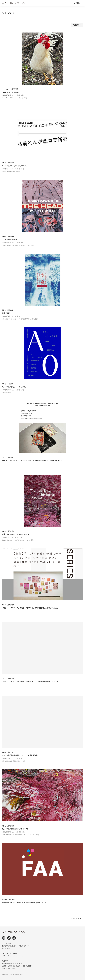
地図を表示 (6, 949)
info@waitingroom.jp (15, 956)
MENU (77, 3)
